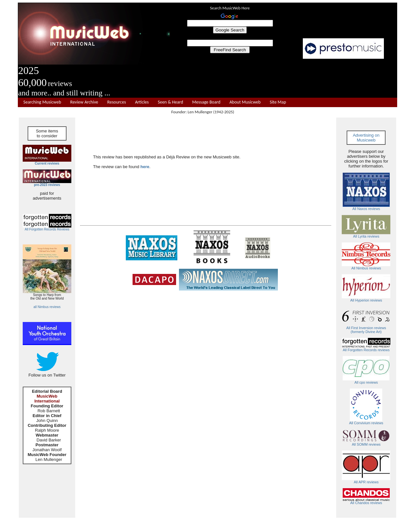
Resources (117, 102)
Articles (142, 102)
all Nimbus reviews (47, 307)
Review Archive (84, 102)
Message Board (206, 102)
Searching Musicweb (42, 102)
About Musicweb (245, 102)
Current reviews (47, 163)
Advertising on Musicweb (366, 138)
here (145, 167)
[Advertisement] (284, 79)
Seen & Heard (171, 102)
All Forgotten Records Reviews (47, 229)
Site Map (278, 102)
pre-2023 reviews (47, 185)
